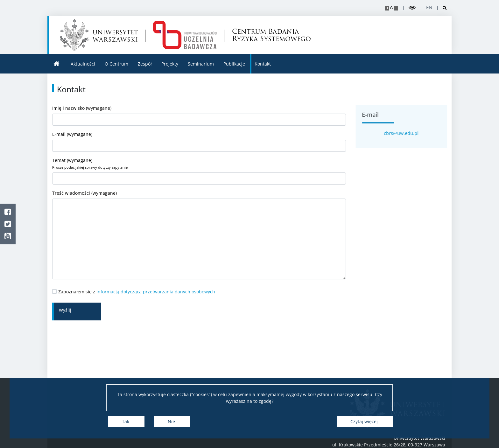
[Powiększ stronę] (387, 8)
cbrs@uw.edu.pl (405, 133)
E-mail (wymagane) (199, 141)
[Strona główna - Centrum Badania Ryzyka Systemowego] (185, 35)
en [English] (429, 7)
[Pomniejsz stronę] (396, 8)
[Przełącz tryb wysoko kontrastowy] (412, 8)
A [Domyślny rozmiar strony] (391, 7)
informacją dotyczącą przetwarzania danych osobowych (156, 292)
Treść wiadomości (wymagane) (199, 235)
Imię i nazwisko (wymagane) (199, 115)
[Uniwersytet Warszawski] (99, 35)
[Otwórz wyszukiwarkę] (442, 8)
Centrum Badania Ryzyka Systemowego (271, 35)
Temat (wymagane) (199, 171)
